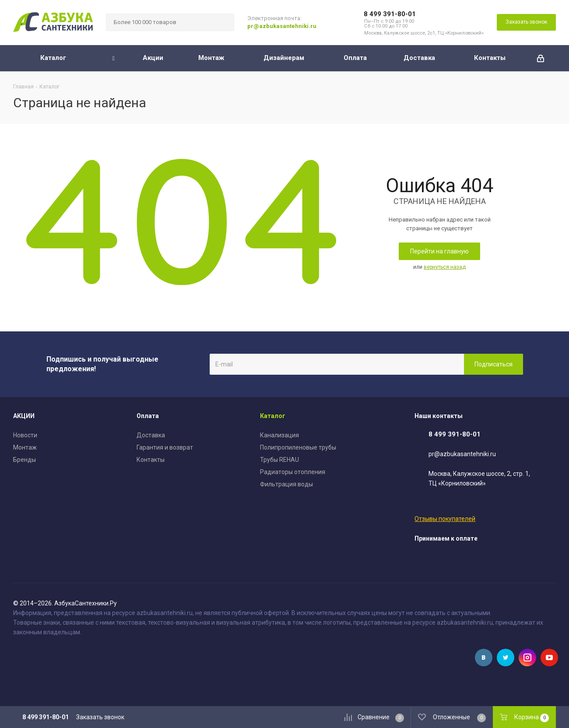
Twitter (506, 658)
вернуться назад (445, 267)
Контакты (151, 460)
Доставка (151, 435)
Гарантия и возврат (165, 447)
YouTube (549, 658)
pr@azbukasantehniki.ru (282, 26)
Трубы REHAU (279, 460)
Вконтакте (484, 658)
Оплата (148, 416)
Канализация (279, 435)
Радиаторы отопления (293, 472)
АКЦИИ (24, 416)
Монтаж (25, 447)
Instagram (527, 658)
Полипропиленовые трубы (298, 447)
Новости (25, 435)
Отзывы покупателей (445, 519)
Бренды (25, 460)
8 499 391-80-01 (390, 14)
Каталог (273, 416)
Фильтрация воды (286, 484)
